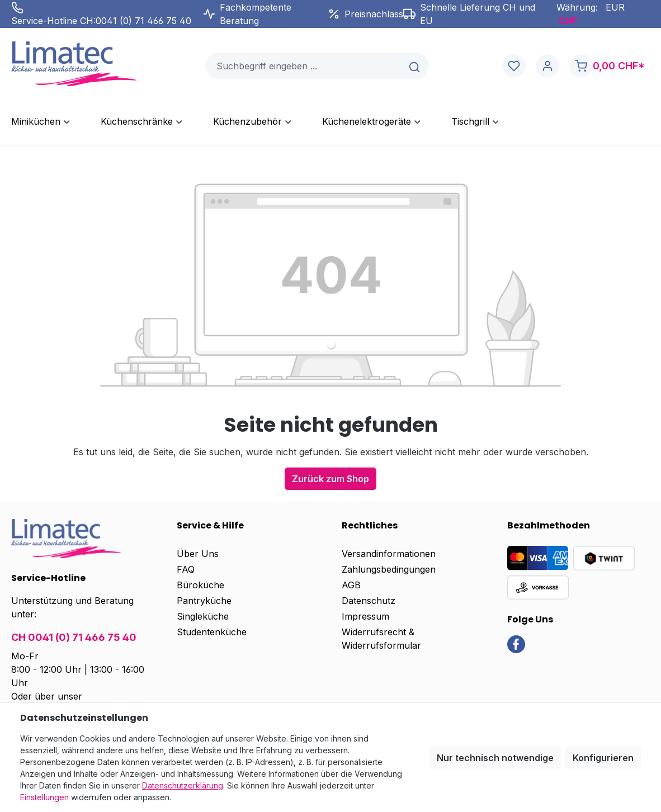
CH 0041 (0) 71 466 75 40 (74, 637)
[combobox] (304, 66)
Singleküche (203, 616)
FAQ (186, 569)
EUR (615, 7)
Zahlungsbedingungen (389, 569)
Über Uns (198, 554)
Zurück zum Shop (330, 479)
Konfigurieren (603, 758)
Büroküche (200, 585)
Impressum (365, 616)
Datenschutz (369, 601)
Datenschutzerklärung (183, 785)
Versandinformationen (389, 554)
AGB (351, 585)
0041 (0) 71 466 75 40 (143, 21)
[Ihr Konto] (547, 66)
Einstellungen (44, 797)
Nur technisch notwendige (495, 758)
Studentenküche (212, 632)
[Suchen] (415, 66)
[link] (516, 644)
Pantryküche (204, 601)
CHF (568, 21)
